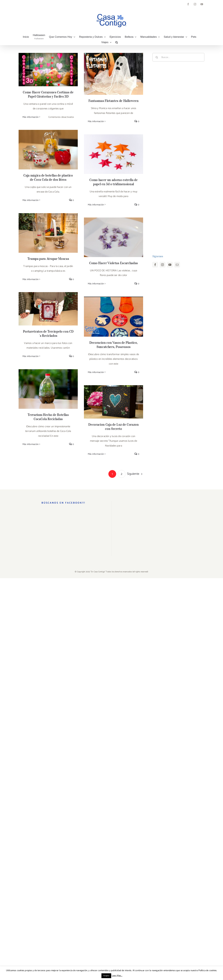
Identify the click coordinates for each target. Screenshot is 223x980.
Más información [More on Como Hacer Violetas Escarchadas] (96, 284)
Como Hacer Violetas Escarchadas (114, 263)
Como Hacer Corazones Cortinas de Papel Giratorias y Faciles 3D (48, 94)
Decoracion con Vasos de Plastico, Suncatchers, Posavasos (114, 345)
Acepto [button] (106, 976)
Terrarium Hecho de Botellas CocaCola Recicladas (48, 417)
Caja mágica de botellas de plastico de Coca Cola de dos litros (48, 177)
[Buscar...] (178, 57)
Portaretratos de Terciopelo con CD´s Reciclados (48, 333)
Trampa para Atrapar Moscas (48, 259)
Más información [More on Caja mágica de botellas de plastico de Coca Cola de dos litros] (31, 200)
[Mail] (177, 265)
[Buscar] (157, 57)
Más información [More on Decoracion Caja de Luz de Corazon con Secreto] (96, 454)
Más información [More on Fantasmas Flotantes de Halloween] (96, 121)
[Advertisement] (178, 158)
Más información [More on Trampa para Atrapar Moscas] (31, 279)
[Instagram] (162, 265)
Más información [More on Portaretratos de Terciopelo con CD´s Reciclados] (31, 356)
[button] (117, 42)
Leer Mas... (117, 976)
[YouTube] (170, 265)
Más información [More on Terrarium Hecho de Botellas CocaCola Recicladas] (31, 444)
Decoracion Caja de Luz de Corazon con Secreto (113, 427)
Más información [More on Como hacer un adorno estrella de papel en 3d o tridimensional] (96, 205)
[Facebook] (155, 265)
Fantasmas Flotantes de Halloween (113, 101)
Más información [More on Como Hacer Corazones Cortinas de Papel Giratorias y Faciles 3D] (31, 117)
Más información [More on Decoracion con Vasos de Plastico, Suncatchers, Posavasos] (96, 372)
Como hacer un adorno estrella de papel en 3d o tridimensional (113, 182)
